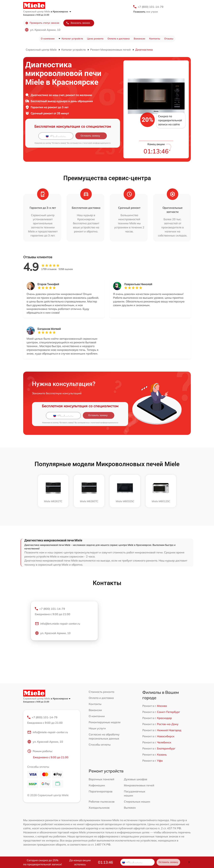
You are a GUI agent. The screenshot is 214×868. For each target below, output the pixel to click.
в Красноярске (61, 12)
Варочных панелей (101, 779)
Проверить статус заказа (42, 23)
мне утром (146, 12)
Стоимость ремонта (101, 692)
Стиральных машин (137, 802)
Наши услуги (97, 728)
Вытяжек (130, 808)
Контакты (155, 39)
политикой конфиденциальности (97, 143)
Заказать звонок (78, 23)
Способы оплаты (100, 745)
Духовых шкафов (136, 779)
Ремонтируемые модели (105, 722)
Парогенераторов (101, 791)
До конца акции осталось (80, 862)
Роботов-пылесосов (102, 802)
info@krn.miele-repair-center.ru (57, 624)
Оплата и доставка (119, 39)
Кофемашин (97, 785)
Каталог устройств (72, 39)
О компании (48, 39)
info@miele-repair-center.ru (48, 732)
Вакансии (139, 39)
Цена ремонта (95, 39)
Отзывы (169, 39)
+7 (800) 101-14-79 (151, 7)
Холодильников (99, 808)
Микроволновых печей (139, 785)
